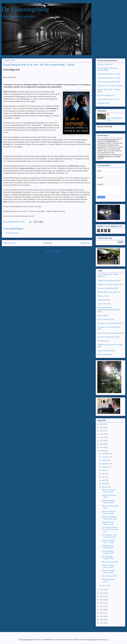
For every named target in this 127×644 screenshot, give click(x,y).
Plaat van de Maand (104, 319)
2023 (102, 434)
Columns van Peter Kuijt (106, 288)
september (106, 464)
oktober (105, 460)
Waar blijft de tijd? (104, 103)
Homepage (48, 243)
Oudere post (86, 243)
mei (104, 477)
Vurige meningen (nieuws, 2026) (109, 78)
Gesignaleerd (102, 300)
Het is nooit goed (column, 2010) (109, 82)
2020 (102, 444)
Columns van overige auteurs (107, 280)
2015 (102, 596)
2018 (102, 451)
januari (105, 586)
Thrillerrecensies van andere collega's (110, 345)
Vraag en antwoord (104, 351)
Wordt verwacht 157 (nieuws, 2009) (110, 86)
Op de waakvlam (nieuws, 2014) (108, 99)
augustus (105, 467)
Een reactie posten (12, 233)
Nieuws (100, 316)
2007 (102, 623)
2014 (102, 600)
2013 (102, 603)
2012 (102, 606)
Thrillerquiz (101, 341)
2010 (102, 613)
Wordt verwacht (103, 354)
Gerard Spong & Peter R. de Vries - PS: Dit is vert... (110, 530)
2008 (102, 620)
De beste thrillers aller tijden (107, 292)
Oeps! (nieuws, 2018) (109, 576)
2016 (102, 593)
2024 (102, 431)
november (106, 457)
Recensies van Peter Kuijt (106, 337)
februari (105, 487)
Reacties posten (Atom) (52, 251)
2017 (102, 590)
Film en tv (101, 296)
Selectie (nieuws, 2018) (110, 562)
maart (104, 484)
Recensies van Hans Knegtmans (108, 333)
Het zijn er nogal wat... (105, 64)
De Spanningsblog (25, 9)
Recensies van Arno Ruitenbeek (108, 323)
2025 (102, 427)
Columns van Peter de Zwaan (107, 284)
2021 (102, 441)
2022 (102, 437)
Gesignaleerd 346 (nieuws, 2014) (109, 74)
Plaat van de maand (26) (106, 95)
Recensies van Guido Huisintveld (109, 327)
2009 (102, 616)
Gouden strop (102, 304)
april (104, 480)
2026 (102, 424)
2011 (102, 610)
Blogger (106, 640)
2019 (102, 447)
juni (104, 474)
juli (103, 470)
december (106, 454)
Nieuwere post (9, 243)
